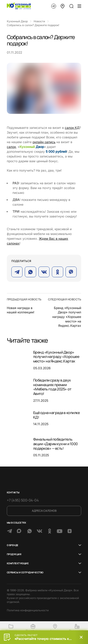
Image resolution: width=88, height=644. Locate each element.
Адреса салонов (44, 511)
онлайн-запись (44, 142)
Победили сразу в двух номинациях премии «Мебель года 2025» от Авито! (52, 387)
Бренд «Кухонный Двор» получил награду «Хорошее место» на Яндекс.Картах (67, 317)
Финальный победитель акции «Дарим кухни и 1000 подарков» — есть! (55, 444)
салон (11, 147)
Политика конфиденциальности (28, 610)
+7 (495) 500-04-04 (23, 500)
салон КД (72, 128)
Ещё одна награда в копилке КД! (57, 415)
